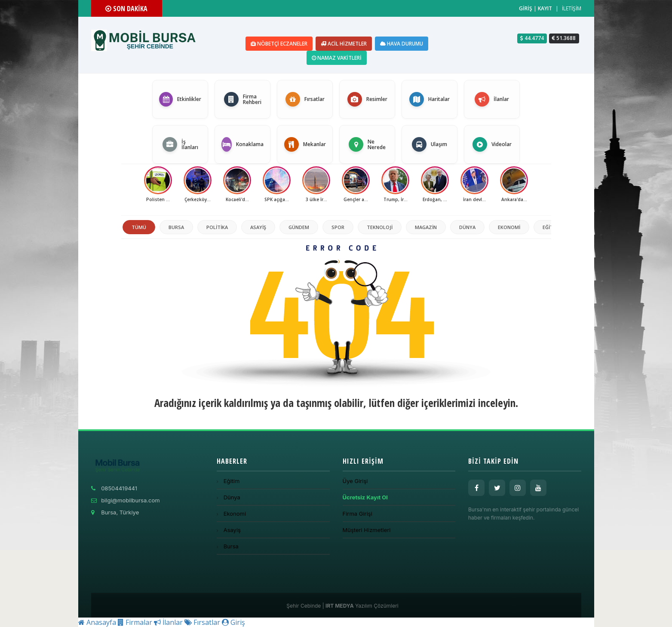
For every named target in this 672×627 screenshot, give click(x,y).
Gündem (299, 227)
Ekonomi (509, 227)
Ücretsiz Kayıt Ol (365, 497)
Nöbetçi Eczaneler (279, 44)
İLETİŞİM (572, 8)
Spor (338, 227)
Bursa (176, 227)
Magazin (426, 227)
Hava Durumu (402, 44)
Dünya (467, 227)
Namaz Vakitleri (337, 58)
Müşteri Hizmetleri (367, 530)
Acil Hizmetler (344, 44)
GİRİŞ (526, 8)
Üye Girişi (355, 481)
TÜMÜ (139, 227)
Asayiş (258, 227)
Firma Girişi (357, 514)
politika (217, 227)
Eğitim (551, 227)
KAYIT (545, 8)
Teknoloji (380, 227)
